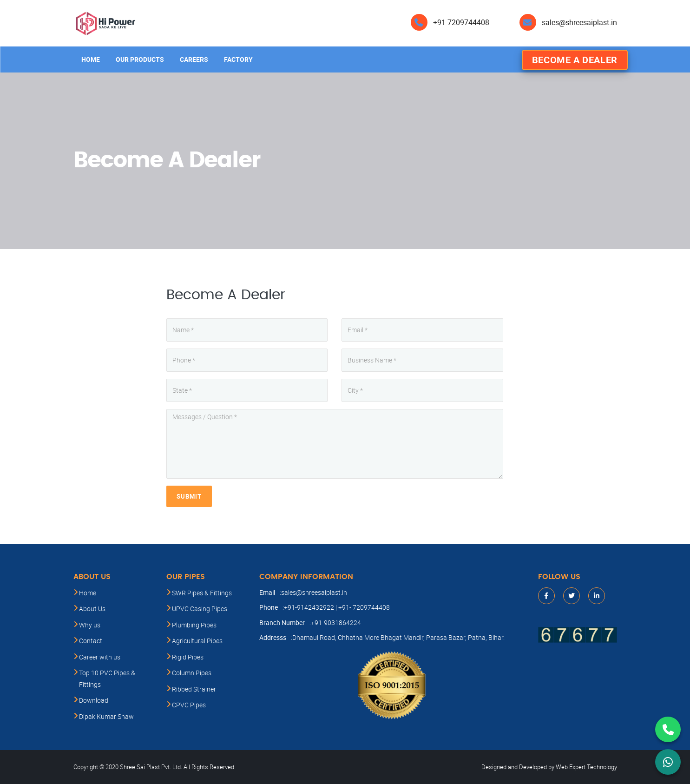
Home (91, 59)
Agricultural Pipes (197, 641)
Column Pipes (192, 673)
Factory (238, 59)
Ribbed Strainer (194, 689)
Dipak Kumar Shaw (106, 716)
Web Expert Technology (586, 767)
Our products (140, 59)
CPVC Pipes (189, 705)
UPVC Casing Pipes (200, 609)
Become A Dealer (575, 60)
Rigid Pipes (188, 657)
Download (94, 700)
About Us (92, 609)
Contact (91, 641)
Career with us (100, 657)
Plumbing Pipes (194, 625)
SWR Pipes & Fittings (202, 593)
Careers (194, 59)
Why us (90, 625)
